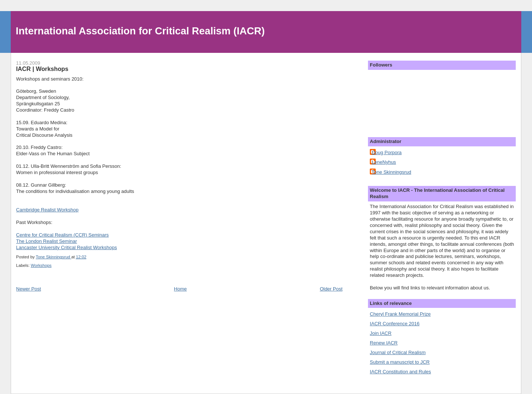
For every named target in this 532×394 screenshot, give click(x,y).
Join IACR (381, 333)
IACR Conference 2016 (395, 324)
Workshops (41, 265)
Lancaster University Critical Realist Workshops (67, 247)
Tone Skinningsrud (391, 172)
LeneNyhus (384, 162)
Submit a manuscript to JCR (400, 362)
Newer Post (29, 289)
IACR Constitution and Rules (400, 372)
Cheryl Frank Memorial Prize (400, 314)
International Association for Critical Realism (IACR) (140, 31)
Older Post (331, 289)
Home (180, 289)
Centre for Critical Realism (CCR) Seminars (63, 235)
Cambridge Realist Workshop (47, 210)
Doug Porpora (387, 152)
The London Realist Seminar (47, 241)
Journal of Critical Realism (398, 352)
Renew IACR (384, 343)
